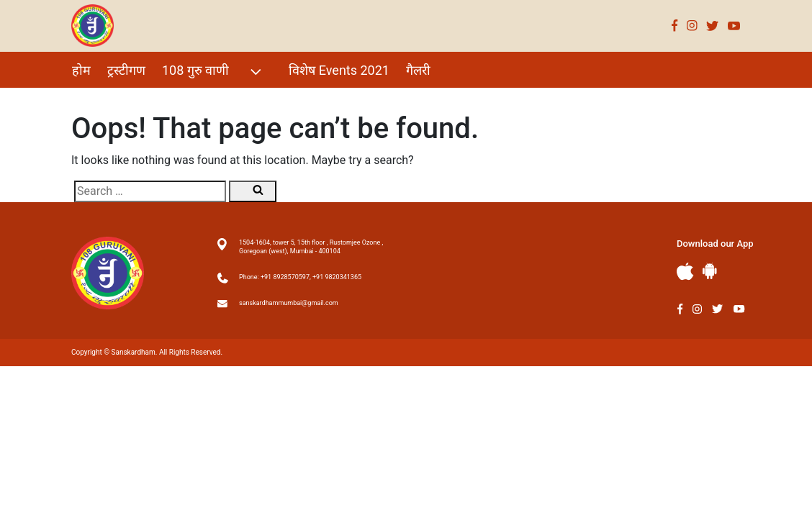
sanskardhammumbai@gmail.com (289, 303)
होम (81, 70)
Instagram (692, 26)
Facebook (675, 26)
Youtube (734, 26)
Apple (685, 272)
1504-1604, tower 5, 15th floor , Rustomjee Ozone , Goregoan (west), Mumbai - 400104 (311, 247)
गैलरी (418, 70)
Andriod (710, 271)
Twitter (713, 26)
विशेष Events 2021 (339, 70)
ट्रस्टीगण (126, 70)
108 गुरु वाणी (213, 72)
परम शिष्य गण (106, 101)
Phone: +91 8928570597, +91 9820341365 (300, 277)
